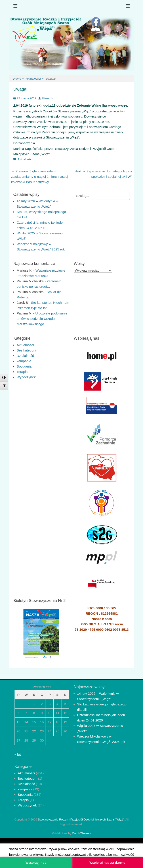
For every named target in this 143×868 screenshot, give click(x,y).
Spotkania (24, 366)
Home (19, 79)
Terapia (22, 372)
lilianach (47, 98)
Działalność (25, 356)
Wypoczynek (26, 377)
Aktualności (35, 79)
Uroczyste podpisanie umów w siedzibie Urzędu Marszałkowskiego (42, 319)
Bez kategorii (26, 350)
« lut (18, 754)
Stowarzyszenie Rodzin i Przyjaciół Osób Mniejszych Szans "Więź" (81, 819)
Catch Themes (81, 833)
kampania (24, 361)
